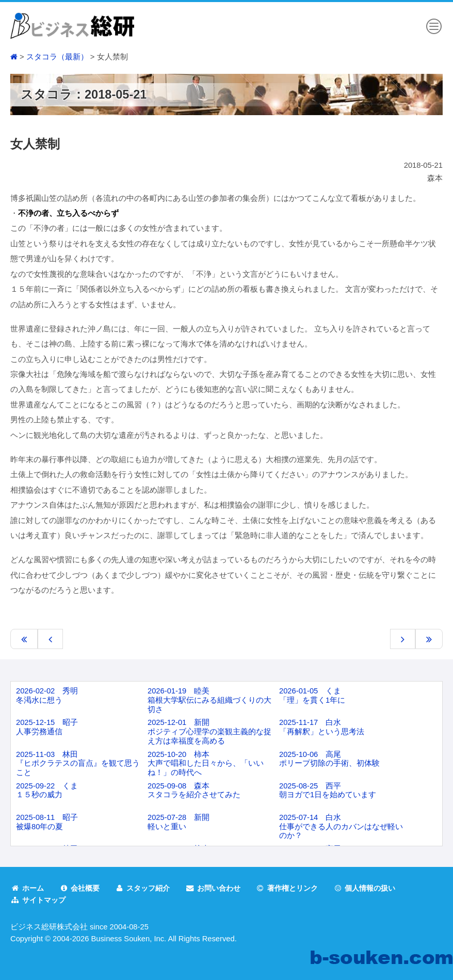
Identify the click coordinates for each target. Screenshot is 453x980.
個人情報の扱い (381, 888)
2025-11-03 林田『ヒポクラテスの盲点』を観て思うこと (78, 763)
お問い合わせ (222, 888)
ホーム (28, 888)
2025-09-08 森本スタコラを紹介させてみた (194, 791)
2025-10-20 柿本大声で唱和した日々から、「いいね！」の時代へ (206, 763)
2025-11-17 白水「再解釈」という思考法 (322, 727)
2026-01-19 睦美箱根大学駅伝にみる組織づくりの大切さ (209, 700)
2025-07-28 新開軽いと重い (179, 822)
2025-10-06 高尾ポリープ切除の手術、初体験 (329, 759)
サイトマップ (39, 899)
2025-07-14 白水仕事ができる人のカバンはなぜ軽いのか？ (341, 826)
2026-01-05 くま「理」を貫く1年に (312, 696)
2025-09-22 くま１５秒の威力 (47, 791)
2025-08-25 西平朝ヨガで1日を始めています (328, 791)
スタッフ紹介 (148, 888)
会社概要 (82, 888)
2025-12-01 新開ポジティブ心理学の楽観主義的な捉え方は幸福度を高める (209, 731)
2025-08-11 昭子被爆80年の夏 (47, 822)
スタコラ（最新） (57, 57)
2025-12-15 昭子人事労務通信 (47, 727)
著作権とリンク (299, 888)
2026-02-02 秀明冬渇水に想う (47, 696)
